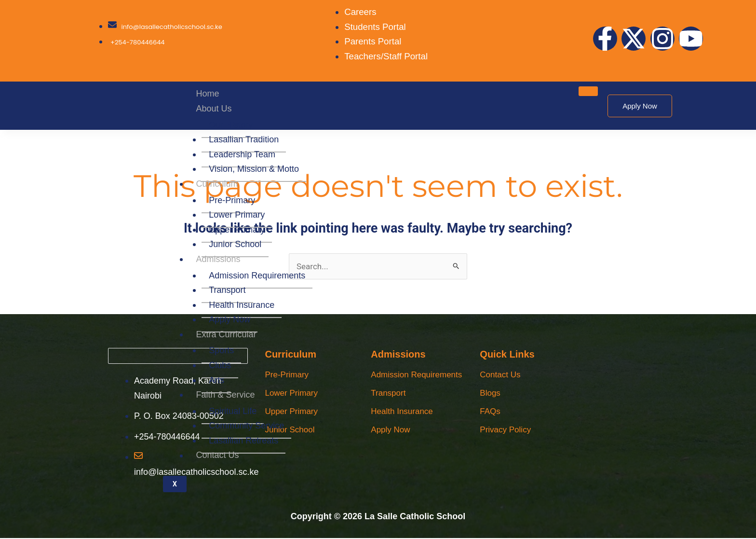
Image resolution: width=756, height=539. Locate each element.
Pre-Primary (232, 200)
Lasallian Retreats (244, 441)
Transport (228, 290)
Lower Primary (237, 215)
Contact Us (218, 456)
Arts (217, 380)
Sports (222, 350)
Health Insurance (242, 305)
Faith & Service (226, 395)
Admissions (218, 259)
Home (208, 94)
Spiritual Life (233, 411)
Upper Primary (237, 230)
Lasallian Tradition (244, 139)
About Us (214, 109)
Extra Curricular (226, 334)
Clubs (220, 365)
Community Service (247, 426)
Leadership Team (243, 154)
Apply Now (230, 319)
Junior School (236, 244)
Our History (231, 125)
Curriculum (217, 184)
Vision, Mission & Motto (254, 169)
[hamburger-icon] (588, 91)
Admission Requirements (257, 276)
